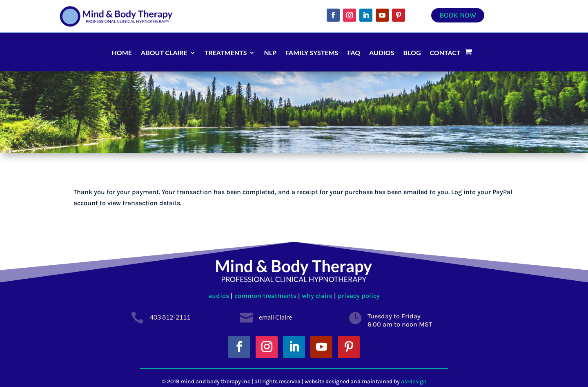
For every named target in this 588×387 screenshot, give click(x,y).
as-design (414, 381)
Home (122, 53)
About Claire (164, 53)
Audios (382, 53)
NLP (270, 53)
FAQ (354, 53)
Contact (445, 53)
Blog (412, 53)
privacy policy (359, 296)
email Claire (275, 317)
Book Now (458, 15)
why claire (317, 296)
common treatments (265, 296)
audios (219, 296)
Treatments (226, 53)
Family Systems (312, 53)
